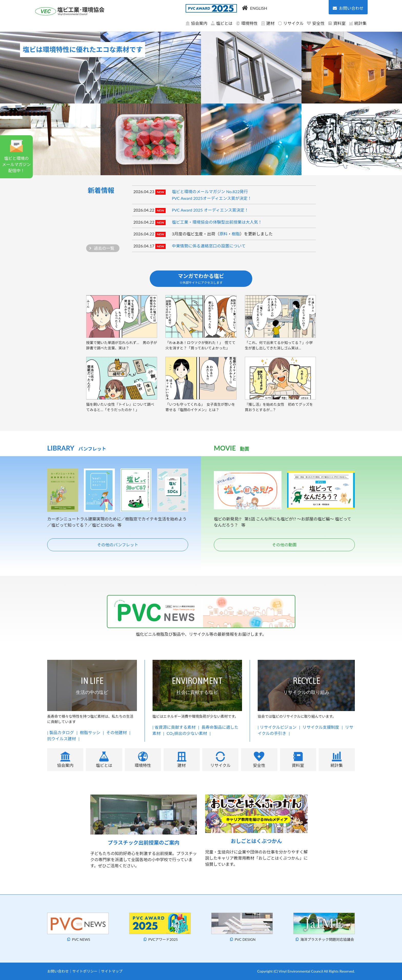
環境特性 (247, 23)
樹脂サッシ (90, 732)
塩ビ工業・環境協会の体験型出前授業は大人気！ (217, 222)
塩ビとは (222, 23)
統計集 (358, 23)
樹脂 (236, 234)
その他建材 (116, 732)
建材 (268, 23)
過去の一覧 (104, 248)
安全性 (316, 23)
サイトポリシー (85, 971)
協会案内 (196, 23)
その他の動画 (284, 545)
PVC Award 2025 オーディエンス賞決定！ (210, 210)
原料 (223, 234)
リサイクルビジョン (278, 727)
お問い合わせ (58, 971)
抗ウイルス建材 (62, 739)
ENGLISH (259, 8)
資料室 (337, 23)
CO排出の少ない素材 (187, 733)
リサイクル (291, 23)
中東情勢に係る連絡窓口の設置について (209, 246)
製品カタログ (62, 732)
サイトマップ (112, 971)
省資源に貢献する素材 (175, 727)
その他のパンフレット (118, 545)
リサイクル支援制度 (321, 727)
